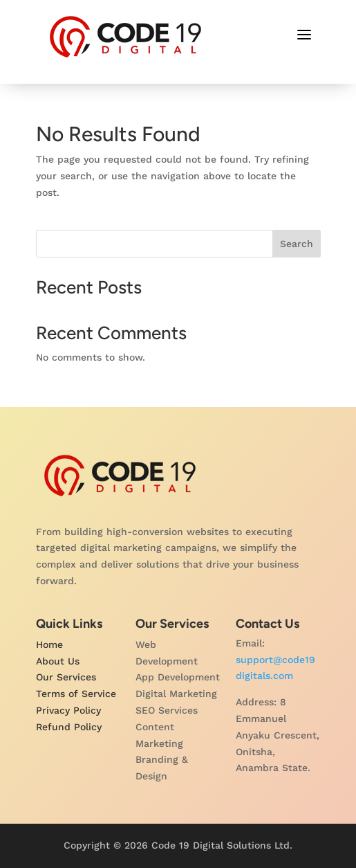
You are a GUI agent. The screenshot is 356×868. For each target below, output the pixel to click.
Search (297, 244)
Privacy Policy (68, 710)
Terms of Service (76, 694)
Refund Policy (69, 727)
